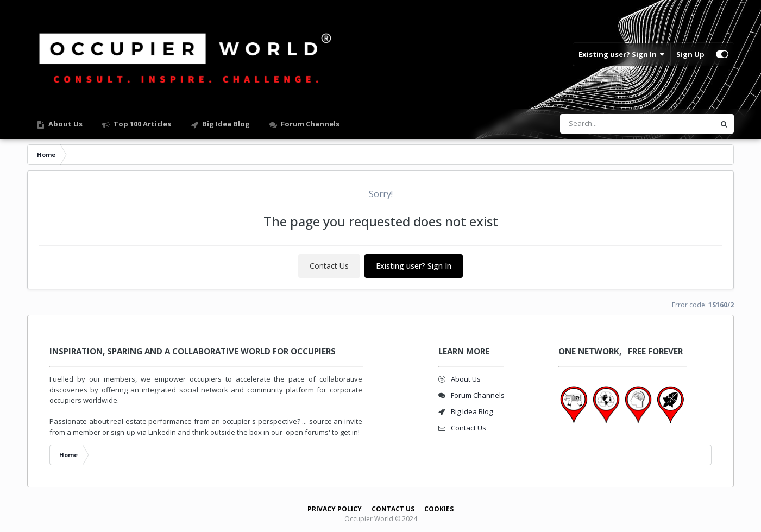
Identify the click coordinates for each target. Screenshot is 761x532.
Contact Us (329, 266)
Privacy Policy (335, 509)
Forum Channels (309, 124)
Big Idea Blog (225, 124)
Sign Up (690, 54)
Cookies (439, 509)
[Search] (609, 124)
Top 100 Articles (141, 124)
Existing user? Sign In (622, 54)
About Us (65, 124)
